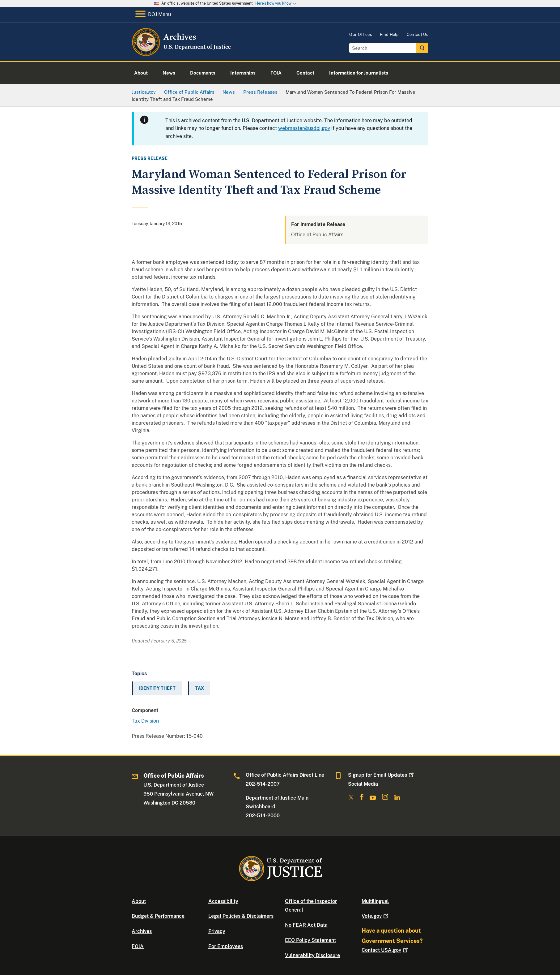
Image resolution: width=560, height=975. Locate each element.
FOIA (138, 946)
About (139, 901)
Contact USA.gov (385, 950)
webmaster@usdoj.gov (304, 128)
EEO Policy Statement (310, 940)
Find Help (389, 34)
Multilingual (375, 901)
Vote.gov (376, 916)
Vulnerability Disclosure (312, 955)
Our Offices (361, 34)
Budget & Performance (158, 916)
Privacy (217, 931)
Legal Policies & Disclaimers (241, 916)
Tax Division (145, 721)
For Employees (226, 946)
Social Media (363, 784)
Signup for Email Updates (382, 775)
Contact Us (418, 34)
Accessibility (223, 901)
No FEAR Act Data (306, 925)
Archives (142, 931)
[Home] (182, 54)
